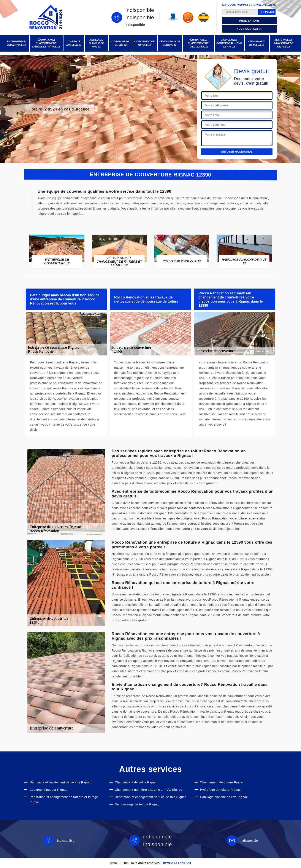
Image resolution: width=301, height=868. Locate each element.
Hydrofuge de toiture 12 (120, 43)
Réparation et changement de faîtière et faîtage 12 (46, 43)
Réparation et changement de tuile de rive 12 (198, 43)
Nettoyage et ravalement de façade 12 (283, 43)
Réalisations (249, 21)
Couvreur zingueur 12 (74, 43)
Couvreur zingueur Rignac (48, 790)
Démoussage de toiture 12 (170, 43)
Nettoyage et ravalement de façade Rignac (60, 782)
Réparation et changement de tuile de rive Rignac (151, 797)
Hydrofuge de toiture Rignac (220, 790)
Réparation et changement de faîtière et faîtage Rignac (64, 800)
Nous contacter (250, 29)
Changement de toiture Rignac (222, 782)
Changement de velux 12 (257, 43)
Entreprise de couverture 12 (16, 43)
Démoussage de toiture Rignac (137, 804)
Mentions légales (177, 863)
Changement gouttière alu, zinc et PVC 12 (229, 43)
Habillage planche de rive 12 (96, 43)
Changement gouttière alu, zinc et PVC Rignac (149, 790)
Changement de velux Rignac (136, 782)
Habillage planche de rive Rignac (224, 797)
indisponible (140, 10)
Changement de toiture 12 (144, 43)
